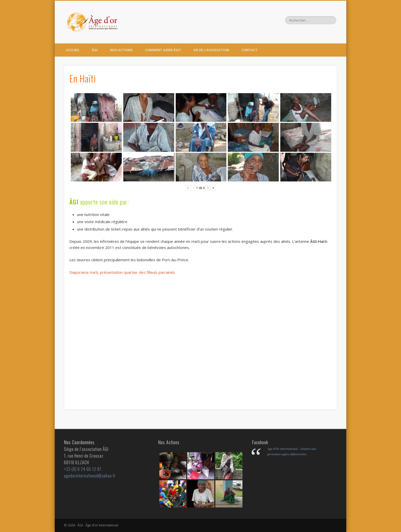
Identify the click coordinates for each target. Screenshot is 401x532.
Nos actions (121, 50)
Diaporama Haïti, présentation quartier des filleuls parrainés (122, 272)
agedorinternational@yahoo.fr (90, 476)
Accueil (73, 50)
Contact (249, 50)
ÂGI (95, 50)
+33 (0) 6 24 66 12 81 (83, 469)
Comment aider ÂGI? (163, 50)
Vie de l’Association (211, 50)
